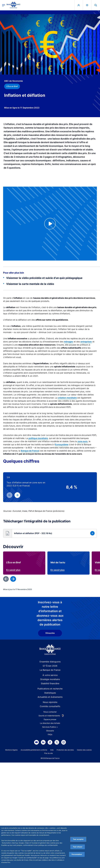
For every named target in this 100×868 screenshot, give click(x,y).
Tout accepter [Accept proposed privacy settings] (78, 839)
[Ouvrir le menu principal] (4, 5)
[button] (50, 533)
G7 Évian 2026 (50, 781)
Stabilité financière (50, 799)
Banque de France (30, 451)
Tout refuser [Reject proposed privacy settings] (78, 847)
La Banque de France (50, 786)
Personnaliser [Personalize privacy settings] (77, 854)
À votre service (50, 791)
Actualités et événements (50, 813)
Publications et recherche (50, 804)
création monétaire (67, 398)
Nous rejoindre (50, 818)
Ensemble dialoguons (50, 777)
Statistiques (50, 808)
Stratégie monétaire (50, 795)
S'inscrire (50, 749)
